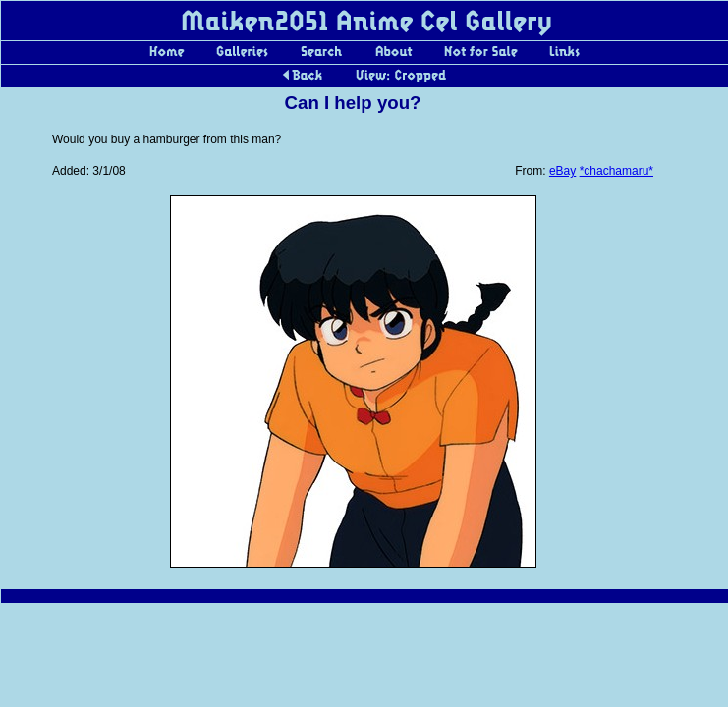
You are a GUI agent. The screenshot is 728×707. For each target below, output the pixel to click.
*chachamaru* (616, 171)
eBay (562, 171)
